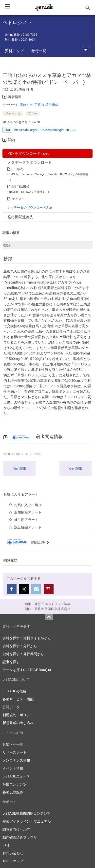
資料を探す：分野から (20, 646)
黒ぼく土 (26, 105)
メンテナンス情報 (16, 760)
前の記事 (19, 468)
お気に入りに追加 (28, 505)
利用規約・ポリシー (18, 715)
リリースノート (15, 752)
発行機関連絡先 (20, 217)
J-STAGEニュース (16, 776)
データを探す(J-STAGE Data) (27, 670)
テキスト (19, 199)
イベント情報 (13, 768)
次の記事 (76, 468)
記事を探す (11, 662)
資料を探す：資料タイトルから (27, 638)
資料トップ (14, 51)
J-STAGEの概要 (14, 691)
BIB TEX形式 (20, 187)
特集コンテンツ (15, 784)
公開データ (11, 707)
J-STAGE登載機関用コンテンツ (27, 813)
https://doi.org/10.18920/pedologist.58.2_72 (45, 130)
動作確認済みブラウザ (20, 837)
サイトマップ (13, 861)
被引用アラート (26, 520)
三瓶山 (39, 105)
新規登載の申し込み (18, 723)
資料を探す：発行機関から (23, 654)
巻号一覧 (39, 51)
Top (49, 617)
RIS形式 (17, 169)
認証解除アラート (28, 527)
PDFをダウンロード (28, 153)
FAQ (6, 845)
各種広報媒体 (13, 792)
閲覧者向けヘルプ (16, 829)
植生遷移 (52, 105)
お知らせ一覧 (13, 744)
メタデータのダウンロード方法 (30, 207)
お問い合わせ (13, 853)
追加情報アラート (28, 512)
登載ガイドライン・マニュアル (27, 821)
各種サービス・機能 (18, 699)
